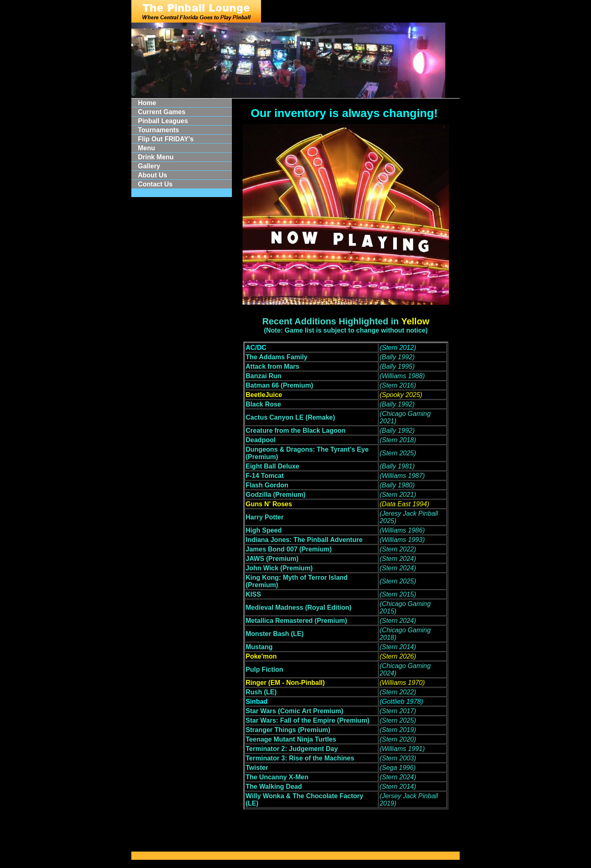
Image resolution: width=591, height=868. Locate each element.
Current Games (162, 112)
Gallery (149, 166)
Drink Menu (156, 157)
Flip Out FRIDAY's (166, 139)
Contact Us (155, 184)
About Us (152, 175)
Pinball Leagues (163, 121)
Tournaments (158, 130)
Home (147, 103)
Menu (147, 148)
